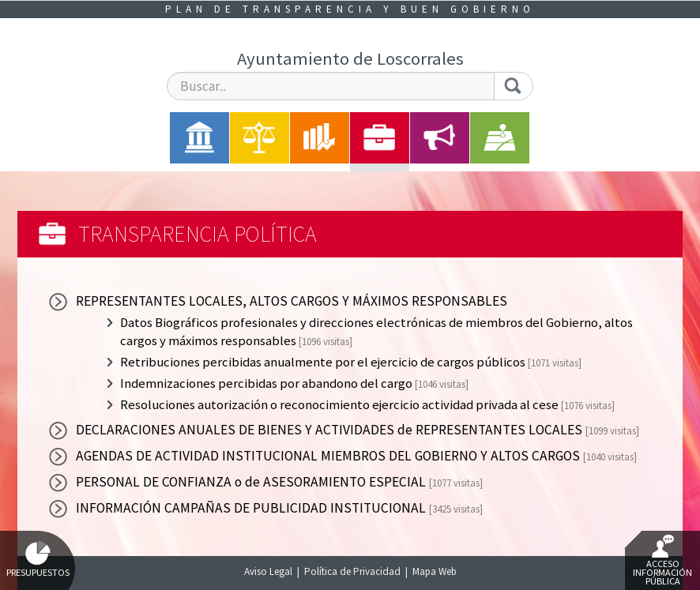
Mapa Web (435, 571)
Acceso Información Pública (662, 561)
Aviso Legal (268, 571)
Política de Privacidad (352, 571)
